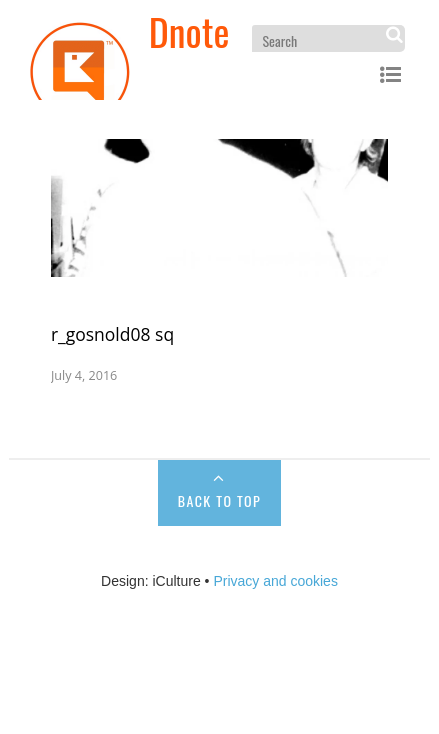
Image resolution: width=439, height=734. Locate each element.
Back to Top (219, 500)
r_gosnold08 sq (112, 334)
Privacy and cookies (275, 581)
